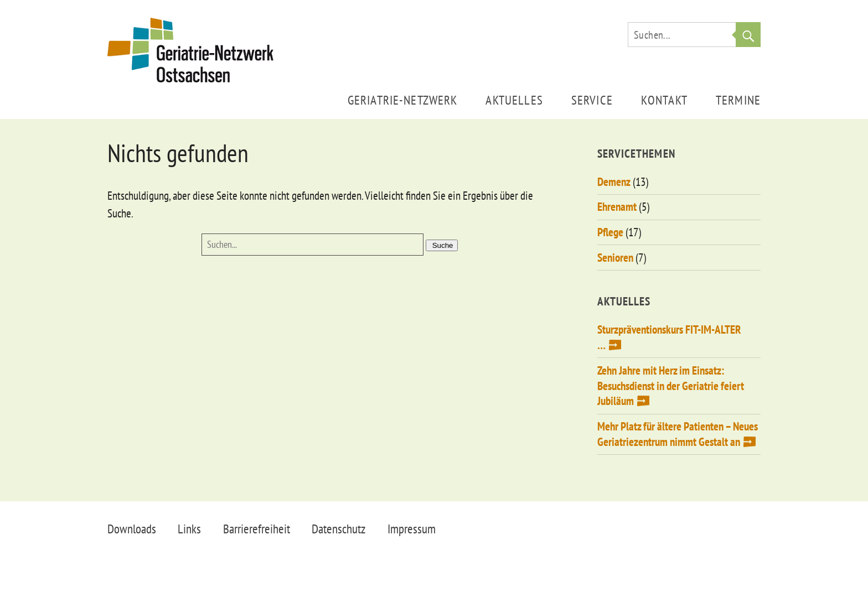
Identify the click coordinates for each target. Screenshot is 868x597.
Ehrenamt (617, 207)
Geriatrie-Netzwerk (403, 100)
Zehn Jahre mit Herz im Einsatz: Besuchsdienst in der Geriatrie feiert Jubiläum (671, 386)
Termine (738, 100)
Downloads (132, 529)
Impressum (412, 529)
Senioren (615, 258)
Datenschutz (339, 529)
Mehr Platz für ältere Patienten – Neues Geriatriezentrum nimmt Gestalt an (678, 434)
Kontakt (664, 100)
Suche (748, 35)
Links (189, 529)
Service (592, 100)
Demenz (614, 182)
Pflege (610, 232)
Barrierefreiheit (257, 529)
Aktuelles (514, 100)
